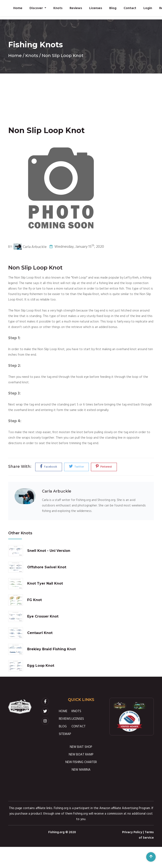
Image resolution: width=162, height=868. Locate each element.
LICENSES (78, 719)
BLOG (63, 727)
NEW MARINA (81, 770)
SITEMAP (65, 734)
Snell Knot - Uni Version (49, 551)
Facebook (49, 467)
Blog (113, 8)
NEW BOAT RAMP (81, 755)
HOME (63, 711)
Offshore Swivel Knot (47, 567)
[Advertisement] (81, 96)
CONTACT (79, 727)
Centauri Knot (40, 633)
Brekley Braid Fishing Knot (51, 649)
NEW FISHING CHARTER (81, 762)
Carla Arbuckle (30, 247)
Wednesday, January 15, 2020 (77, 247)
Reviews (76, 8)
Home (18, 8)
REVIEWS (65, 719)
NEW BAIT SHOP (81, 747)
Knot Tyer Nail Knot (45, 583)
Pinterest (104, 467)
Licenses (96, 8)
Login (148, 8)
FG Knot (34, 600)
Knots (58, 8)
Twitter (76, 467)
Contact (130, 8)
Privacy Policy (132, 832)
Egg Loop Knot (41, 666)
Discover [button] (37, 8)
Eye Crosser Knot (43, 616)
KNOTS (76, 711)
